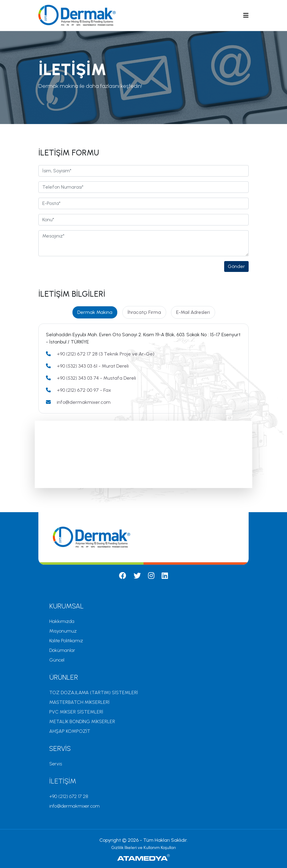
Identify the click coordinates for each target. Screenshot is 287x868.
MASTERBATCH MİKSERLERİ (79, 702)
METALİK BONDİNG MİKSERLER (82, 721)
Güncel (57, 660)
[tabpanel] (143, 369)
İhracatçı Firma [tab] (144, 312)
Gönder (236, 266)
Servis (56, 764)
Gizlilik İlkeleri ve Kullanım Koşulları (143, 848)
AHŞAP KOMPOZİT (70, 731)
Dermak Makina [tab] (95, 312)
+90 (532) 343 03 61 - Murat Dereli (93, 366)
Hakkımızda (62, 621)
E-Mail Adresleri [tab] (193, 312)
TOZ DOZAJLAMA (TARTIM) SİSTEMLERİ (94, 692)
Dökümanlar (62, 650)
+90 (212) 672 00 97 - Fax (84, 390)
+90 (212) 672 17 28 (69, 796)
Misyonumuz (63, 631)
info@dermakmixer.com (84, 402)
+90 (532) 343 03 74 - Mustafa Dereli (96, 378)
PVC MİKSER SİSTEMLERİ (76, 712)
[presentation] (84, 273)
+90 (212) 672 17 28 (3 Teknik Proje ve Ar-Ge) (106, 354)
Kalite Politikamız (66, 641)
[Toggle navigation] (246, 15)
